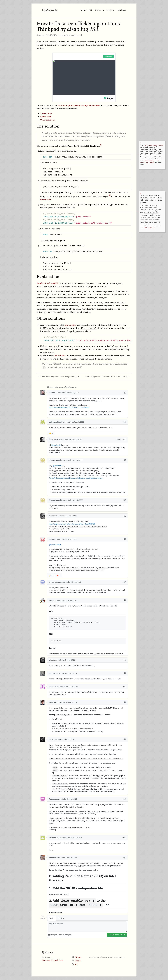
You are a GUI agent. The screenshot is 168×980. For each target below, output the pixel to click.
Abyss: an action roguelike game (60, 377)
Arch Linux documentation (153, 145)
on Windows (61, 356)
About (83, 10)
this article (149, 228)
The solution (46, 114)
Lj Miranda (50, 10)
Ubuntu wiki (46, 200)
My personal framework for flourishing (107, 377)
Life (91, 10)
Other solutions (47, 120)
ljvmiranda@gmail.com (52, 960)
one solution (71, 325)
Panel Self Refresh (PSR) (48, 283)
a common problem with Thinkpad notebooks (79, 106)
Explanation (46, 117)
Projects (110, 10)
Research (100, 10)
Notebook (121, 10)
